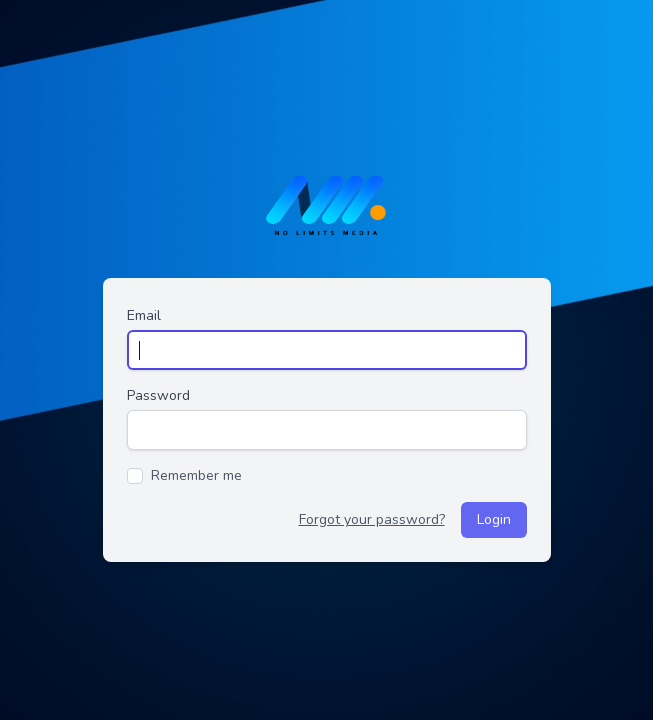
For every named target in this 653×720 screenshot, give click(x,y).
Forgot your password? (372, 519)
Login (494, 519)
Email (144, 315)
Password (158, 395)
